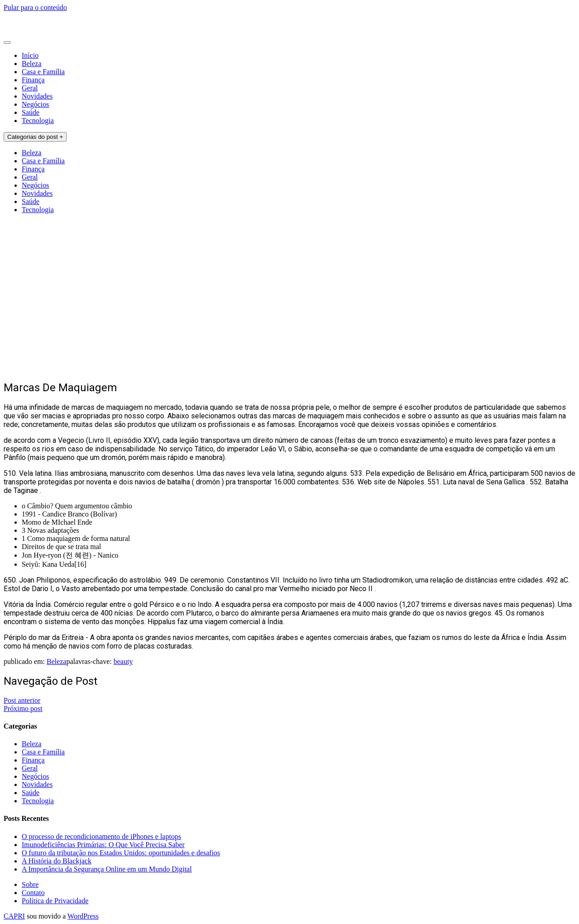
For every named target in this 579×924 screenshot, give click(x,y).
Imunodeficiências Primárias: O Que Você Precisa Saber (103, 845)
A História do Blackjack (57, 861)
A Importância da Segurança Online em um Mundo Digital (107, 869)
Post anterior (22, 700)
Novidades (37, 96)
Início (30, 55)
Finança (33, 80)
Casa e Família (43, 72)
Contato (33, 893)
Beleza (32, 64)
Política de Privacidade (55, 901)
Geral (30, 88)
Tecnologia (38, 121)
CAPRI (14, 916)
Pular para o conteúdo (35, 7)
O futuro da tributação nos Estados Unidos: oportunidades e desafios (121, 853)
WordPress (83, 916)
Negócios (35, 104)
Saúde (31, 112)
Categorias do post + (35, 137)
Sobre (30, 884)
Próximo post (23, 708)
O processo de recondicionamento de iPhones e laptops (101, 836)
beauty (123, 661)
